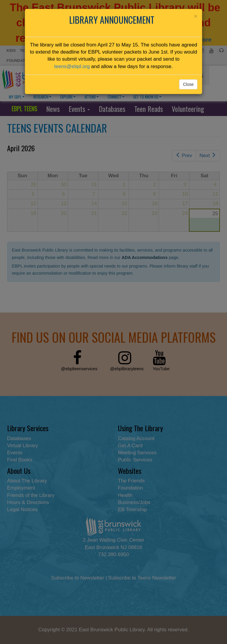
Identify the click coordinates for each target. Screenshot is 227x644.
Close (188, 84)
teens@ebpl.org (72, 66)
